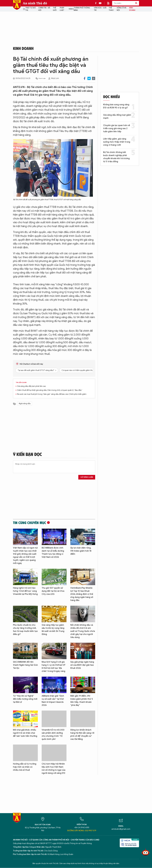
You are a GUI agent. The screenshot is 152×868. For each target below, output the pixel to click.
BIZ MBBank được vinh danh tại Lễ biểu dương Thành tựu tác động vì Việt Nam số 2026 (53, 552)
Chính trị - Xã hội (44, 9)
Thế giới (55, 9)
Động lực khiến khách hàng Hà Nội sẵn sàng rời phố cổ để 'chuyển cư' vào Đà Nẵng (82, 735)
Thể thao (111, 9)
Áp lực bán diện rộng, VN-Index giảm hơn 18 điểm (81, 551)
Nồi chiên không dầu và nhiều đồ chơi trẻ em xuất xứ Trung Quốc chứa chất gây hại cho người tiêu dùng (83, 631)
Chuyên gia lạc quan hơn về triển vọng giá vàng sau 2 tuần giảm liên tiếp (117, 128)
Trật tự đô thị (31, 9)
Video (71, 9)
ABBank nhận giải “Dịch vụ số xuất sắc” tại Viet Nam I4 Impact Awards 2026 (53, 701)
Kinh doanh (132, 9)
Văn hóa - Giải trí (100, 9)
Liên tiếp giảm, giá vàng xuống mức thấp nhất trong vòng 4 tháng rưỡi (117, 142)
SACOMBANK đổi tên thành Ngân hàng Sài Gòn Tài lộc (25, 665)
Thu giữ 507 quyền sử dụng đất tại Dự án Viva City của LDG (53, 591)
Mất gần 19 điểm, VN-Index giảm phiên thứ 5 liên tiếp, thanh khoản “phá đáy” (82, 701)
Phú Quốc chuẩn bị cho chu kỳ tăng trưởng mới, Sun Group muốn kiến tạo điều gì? (25, 630)
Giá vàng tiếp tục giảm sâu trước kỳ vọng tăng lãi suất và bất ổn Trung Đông (53, 630)
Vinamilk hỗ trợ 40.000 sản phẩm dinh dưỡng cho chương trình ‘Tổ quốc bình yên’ (53, 735)
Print (94, 78)
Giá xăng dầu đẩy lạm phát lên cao (32, 386)
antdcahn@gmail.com (121, 829)
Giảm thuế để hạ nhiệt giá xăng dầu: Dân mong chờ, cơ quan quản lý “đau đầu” (50, 390)
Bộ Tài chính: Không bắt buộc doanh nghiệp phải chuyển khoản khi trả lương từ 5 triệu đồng (116, 157)
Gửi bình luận (87, 477)
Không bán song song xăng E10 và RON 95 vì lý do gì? (116, 106)
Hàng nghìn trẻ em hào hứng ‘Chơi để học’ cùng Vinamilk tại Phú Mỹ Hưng (25, 591)
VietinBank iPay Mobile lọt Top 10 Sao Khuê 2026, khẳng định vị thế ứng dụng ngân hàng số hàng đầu (82, 594)
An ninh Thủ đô (35, 3)
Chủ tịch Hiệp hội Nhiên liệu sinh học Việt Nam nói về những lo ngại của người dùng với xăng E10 (53, 769)
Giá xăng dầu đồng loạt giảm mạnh (117, 117)
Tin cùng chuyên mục (30, 523)
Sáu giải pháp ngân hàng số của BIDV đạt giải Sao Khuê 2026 (82, 665)
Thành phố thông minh (82, 9)
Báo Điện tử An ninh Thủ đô (17, 5)
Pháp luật (62, 9)
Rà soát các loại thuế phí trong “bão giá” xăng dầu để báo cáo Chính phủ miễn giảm (52, 394)
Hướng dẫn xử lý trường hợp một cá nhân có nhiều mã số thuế (25, 767)
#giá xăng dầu (25, 404)
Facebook (85, 78)
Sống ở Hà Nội (122, 9)
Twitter (89, 78)
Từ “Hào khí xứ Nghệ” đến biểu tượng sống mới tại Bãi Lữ (25, 699)
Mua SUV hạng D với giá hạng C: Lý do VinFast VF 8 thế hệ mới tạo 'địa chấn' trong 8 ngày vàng (54, 667)
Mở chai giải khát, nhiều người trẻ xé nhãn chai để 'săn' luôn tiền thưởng (25, 733)
